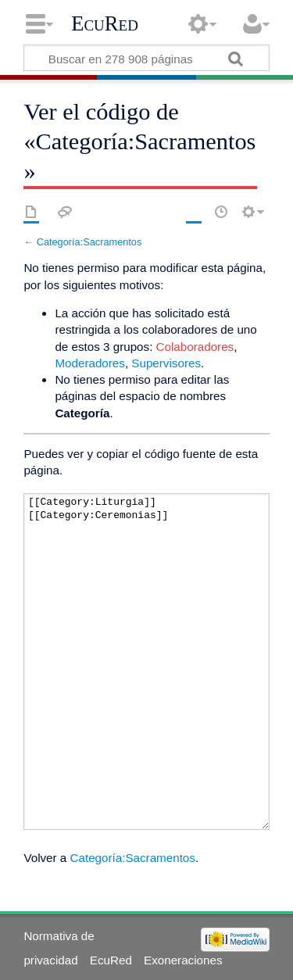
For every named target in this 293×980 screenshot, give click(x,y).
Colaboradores (195, 347)
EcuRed (105, 23)
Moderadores (90, 363)
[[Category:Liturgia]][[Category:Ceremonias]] (146, 662)
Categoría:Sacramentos (89, 242)
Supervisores (166, 363)
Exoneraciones (183, 960)
